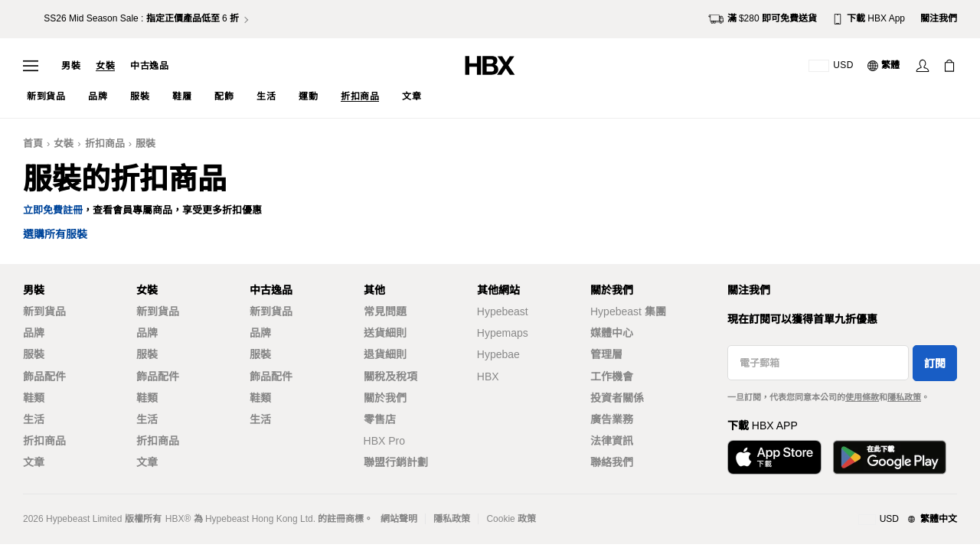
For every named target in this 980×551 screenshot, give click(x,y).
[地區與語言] (908, 520)
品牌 (34, 333)
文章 (34, 462)
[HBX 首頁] (490, 65)
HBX (488, 377)
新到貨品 (44, 311)
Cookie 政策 (511, 519)
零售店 (380, 419)
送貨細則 (385, 333)
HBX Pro (384, 441)
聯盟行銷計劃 (396, 462)
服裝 (145, 143)
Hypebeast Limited (84, 519)
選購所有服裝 (55, 235)
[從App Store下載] (774, 457)
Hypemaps (503, 333)
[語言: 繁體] (884, 66)
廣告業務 (612, 419)
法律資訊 (612, 441)
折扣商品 (105, 143)
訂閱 (935, 364)
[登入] (923, 66)
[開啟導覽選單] (31, 66)
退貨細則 (385, 354)
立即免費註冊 (53, 210)
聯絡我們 (612, 462)
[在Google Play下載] (890, 457)
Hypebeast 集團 (628, 311)
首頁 (33, 143)
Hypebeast (503, 311)
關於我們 (385, 398)
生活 (34, 419)
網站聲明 (399, 519)
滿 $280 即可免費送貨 (763, 19)
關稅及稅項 (390, 377)
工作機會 (612, 377)
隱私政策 (904, 397)
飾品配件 (44, 377)
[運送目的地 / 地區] (831, 66)
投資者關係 (617, 398)
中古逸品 (149, 66)
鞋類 (34, 398)
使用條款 (862, 397)
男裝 (71, 66)
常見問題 (385, 311)
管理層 (606, 354)
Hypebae (498, 354)
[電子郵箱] (818, 363)
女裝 (105, 66)
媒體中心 (612, 333)
